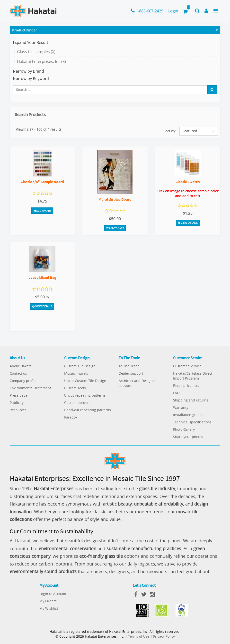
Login (173, 11)
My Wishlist (49, 608)
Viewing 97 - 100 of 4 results (39, 129)
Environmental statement (30, 388)
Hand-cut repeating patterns (88, 410)
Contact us (18, 373)
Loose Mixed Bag (42, 277)
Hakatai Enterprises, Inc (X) (41, 61)
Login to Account (53, 594)
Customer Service (187, 366)
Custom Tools (75, 388)
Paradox (71, 417)
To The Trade (129, 366)
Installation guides (188, 415)
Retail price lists (186, 385)
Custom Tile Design (80, 366)
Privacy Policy (164, 636)
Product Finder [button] (25, 30)
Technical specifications (192, 422)
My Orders (48, 601)
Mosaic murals (76, 373)
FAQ (176, 393)
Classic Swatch (188, 182)
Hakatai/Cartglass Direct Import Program (193, 376)
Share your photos (188, 437)
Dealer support (131, 373)
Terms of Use (139, 636)
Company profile (23, 381)
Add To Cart (42, 211)
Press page (19, 395)
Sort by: (170, 131)
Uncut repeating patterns (85, 395)
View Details (188, 223)
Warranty (181, 407)
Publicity (17, 403)
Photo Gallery (184, 429)
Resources (18, 410)
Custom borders (77, 403)
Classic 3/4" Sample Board (42, 182)
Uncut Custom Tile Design (85, 381)
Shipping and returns (191, 400)
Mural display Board (115, 199)
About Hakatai (21, 366)
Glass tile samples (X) (36, 52)
